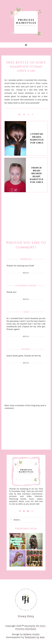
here (35, 96)
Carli (26, 312)
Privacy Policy (26, 616)
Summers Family (26, 286)
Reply (26, 273)
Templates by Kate (35, 637)
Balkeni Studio (31, 634)
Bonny (26, 349)
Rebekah (26, 259)
